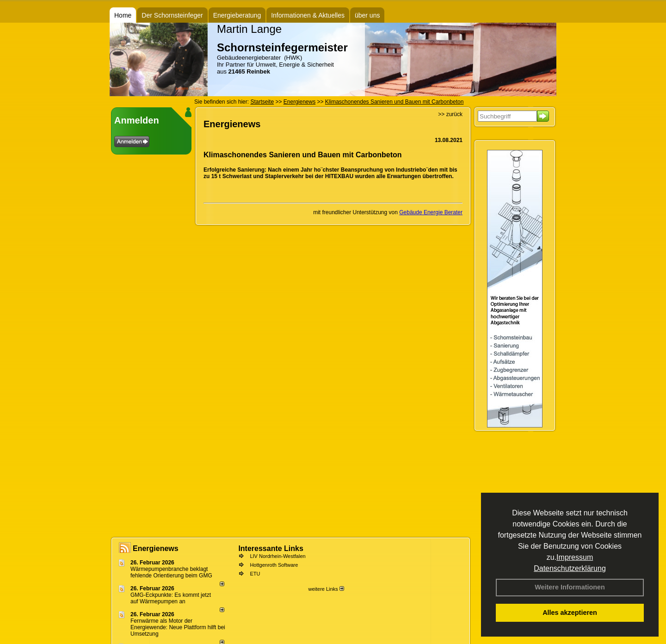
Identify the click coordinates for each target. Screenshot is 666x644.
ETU (255, 574)
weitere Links (326, 589)
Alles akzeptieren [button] (570, 613)
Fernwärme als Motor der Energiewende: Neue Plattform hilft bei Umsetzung (178, 627)
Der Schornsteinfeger (172, 15)
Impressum (575, 557)
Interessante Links (271, 548)
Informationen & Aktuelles (308, 15)
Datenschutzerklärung (570, 568)
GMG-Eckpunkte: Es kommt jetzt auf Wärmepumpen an (171, 598)
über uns (367, 15)
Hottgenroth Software (274, 565)
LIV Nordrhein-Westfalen (277, 556)
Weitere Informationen (570, 587)
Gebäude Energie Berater (431, 212)
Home (123, 15)
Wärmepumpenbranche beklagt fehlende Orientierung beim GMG (171, 572)
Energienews (156, 548)
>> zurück (450, 114)
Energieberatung (237, 15)
